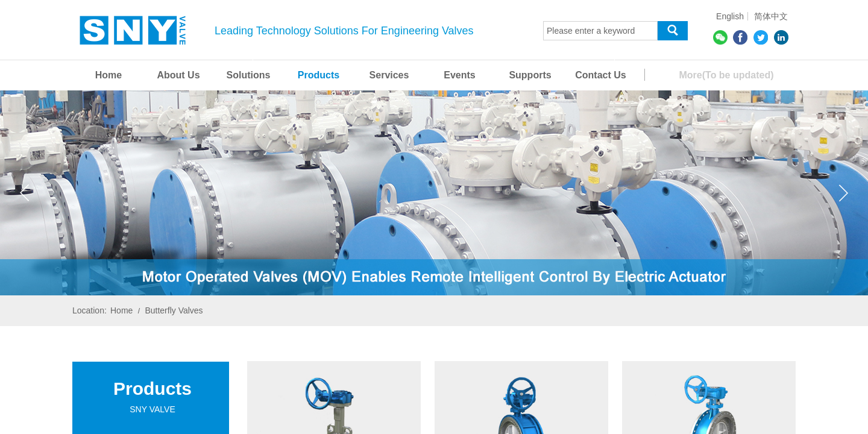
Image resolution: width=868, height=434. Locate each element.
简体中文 (771, 16)
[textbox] (600, 31)
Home (121, 310)
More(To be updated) (726, 75)
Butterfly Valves (174, 310)
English (730, 16)
